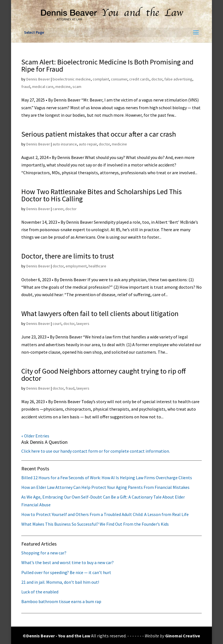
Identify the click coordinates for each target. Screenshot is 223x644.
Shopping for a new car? (44, 553)
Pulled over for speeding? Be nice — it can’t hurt (66, 572)
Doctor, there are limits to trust (68, 256)
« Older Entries (35, 436)
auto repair (88, 144)
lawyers (83, 324)
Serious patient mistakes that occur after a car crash (99, 134)
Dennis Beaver (38, 79)
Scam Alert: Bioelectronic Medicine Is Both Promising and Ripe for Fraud (107, 65)
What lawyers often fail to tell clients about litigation (100, 313)
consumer (119, 79)
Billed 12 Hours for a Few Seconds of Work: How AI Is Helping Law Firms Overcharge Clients (107, 478)
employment (76, 266)
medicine (63, 87)
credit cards (139, 79)
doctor (157, 79)
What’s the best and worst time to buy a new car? (68, 562)
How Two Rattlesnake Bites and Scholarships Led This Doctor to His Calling (102, 195)
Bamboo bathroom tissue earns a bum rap (61, 601)
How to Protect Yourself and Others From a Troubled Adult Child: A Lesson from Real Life (105, 514)
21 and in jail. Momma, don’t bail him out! (60, 582)
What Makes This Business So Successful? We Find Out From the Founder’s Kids (95, 524)
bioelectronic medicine (72, 79)
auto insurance (65, 144)
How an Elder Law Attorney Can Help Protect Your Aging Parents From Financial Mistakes (105, 487)
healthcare (97, 266)
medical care (43, 87)
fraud (26, 87)
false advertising (178, 79)
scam (77, 87)
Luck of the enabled (40, 592)
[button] (196, 33)
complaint (101, 79)
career (58, 209)
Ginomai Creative (183, 636)
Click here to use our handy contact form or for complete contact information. (96, 451)
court (57, 324)
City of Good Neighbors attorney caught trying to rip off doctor (104, 375)
